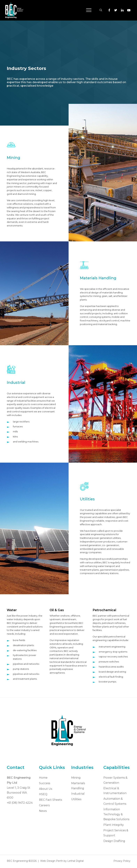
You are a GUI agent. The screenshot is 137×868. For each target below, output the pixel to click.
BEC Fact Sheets (50, 800)
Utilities (76, 799)
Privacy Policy (122, 861)
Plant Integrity (114, 825)
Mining (76, 778)
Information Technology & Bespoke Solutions (116, 814)
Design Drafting (114, 841)
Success (45, 783)
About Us (46, 789)
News (43, 811)
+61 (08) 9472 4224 (20, 803)
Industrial (78, 794)
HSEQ (43, 794)
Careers (44, 805)
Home (43, 778)
